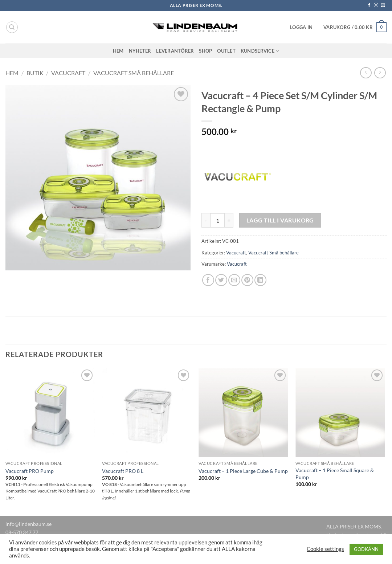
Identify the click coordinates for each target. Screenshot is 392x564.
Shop (205, 51)
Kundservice (260, 51)
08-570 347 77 (22, 532)
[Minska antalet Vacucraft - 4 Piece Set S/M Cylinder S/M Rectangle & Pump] (206, 220)
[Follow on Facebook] (369, 5)
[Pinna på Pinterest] (247, 280)
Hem (118, 51)
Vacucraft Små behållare (134, 73)
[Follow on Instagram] (376, 5)
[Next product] (366, 73)
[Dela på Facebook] (208, 280)
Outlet (226, 51)
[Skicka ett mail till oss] (383, 5)
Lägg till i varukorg (280, 220)
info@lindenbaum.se (28, 524)
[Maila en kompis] (234, 280)
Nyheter (140, 51)
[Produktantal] (217, 220)
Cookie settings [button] (325, 549)
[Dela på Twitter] (221, 280)
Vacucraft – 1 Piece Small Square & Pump (335, 474)
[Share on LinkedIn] (260, 280)
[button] (301, 27)
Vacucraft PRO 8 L (123, 471)
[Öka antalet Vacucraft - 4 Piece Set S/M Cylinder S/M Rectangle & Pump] (229, 220)
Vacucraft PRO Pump (30, 471)
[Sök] (12, 27)
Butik (35, 73)
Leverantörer (175, 51)
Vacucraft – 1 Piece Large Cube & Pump (243, 471)
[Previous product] (380, 73)
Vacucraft (68, 73)
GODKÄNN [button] (366, 549)
